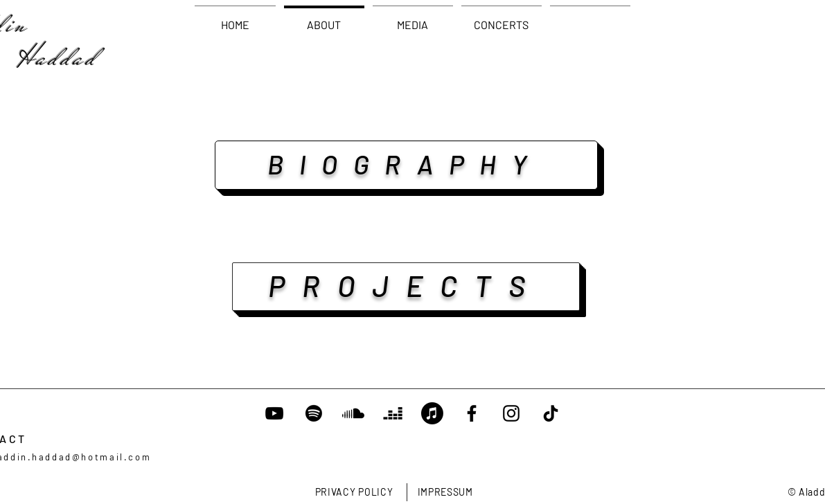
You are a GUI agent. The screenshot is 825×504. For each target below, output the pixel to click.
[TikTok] (551, 413)
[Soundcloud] (353, 413)
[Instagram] (511, 413)
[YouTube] (274, 413)
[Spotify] (314, 413)
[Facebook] (472, 413)
